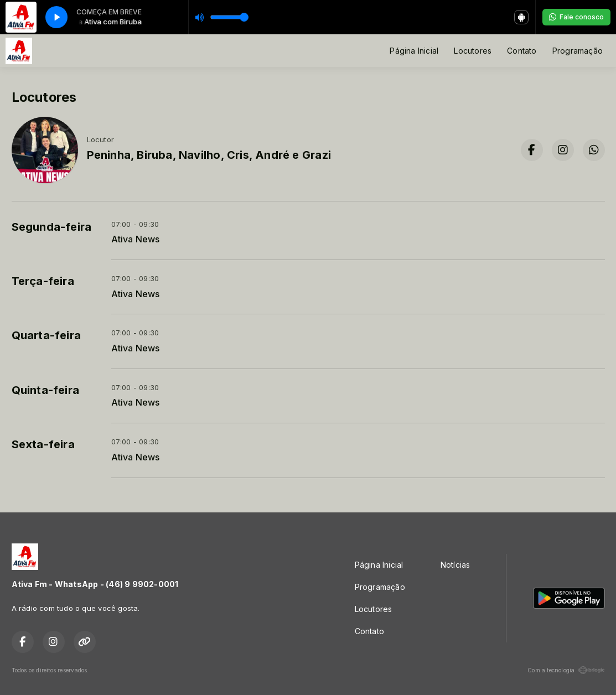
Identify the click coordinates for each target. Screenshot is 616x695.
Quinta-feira (46, 390)
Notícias (455, 565)
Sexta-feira (43, 444)
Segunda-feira (52, 227)
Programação (578, 51)
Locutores (473, 51)
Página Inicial (414, 51)
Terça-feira (43, 281)
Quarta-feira (46, 335)
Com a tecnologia (566, 670)
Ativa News (136, 239)
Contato (522, 51)
